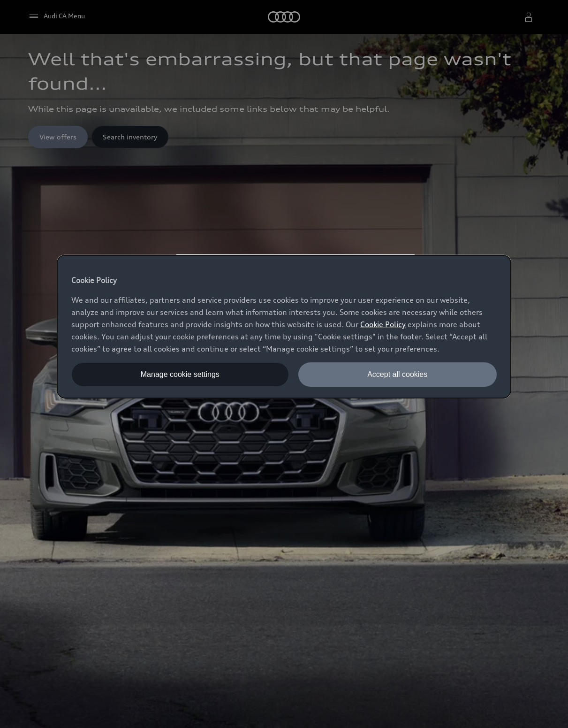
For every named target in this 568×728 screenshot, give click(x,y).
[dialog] (284, 327)
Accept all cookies (397, 374)
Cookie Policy (383, 324)
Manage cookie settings (180, 374)
